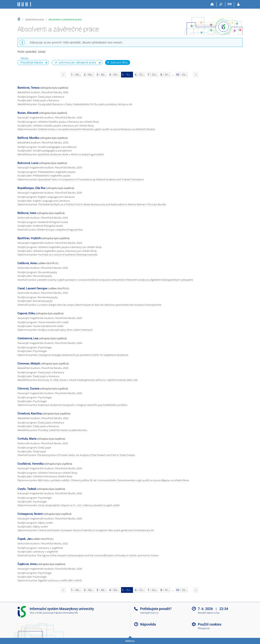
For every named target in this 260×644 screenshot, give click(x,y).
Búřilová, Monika (28, 138)
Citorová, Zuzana (28, 389)
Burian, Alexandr (28, 113)
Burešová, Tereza (28, 88)
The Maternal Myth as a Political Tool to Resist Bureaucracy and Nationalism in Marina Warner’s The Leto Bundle (102, 204)
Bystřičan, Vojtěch (29, 238)
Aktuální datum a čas (209, 613)
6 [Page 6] (140, 74)
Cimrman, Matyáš (29, 364)
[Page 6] (196, 75)
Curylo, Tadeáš (27, 489)
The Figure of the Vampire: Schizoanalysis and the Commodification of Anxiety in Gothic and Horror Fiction (98, 555)
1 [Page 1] (76, 74)
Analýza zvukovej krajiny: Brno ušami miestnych (65, 330)
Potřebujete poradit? (156, 609)
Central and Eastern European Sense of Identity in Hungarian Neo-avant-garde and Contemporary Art (96, 530)
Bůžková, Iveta (27, 213)
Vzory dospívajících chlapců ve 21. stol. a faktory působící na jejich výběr (79, 505)
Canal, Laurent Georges (33, 288)
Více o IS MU (36, 613)
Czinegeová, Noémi (30, 514)
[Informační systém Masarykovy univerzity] (24, 4)
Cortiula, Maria (27, 439)
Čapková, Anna (27, 564)
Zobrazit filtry (117, 62)
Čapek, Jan (25, 539)
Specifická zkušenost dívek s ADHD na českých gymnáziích (71, 154)
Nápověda (148, 624)
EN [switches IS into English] (230, 4)
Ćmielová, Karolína (30, 414)
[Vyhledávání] (221, 4)
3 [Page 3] (102, 74)
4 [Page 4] (114, 74)
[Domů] (212, 4)
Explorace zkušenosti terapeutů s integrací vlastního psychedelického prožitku (83, 405)
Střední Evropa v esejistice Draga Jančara (60, 230)
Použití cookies (210, 624)
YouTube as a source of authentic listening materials (68, 255)
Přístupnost (204, 628)
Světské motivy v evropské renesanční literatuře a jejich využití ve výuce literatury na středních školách (97, 129)
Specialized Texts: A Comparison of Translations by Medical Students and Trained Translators (91, 179)
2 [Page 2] (89, 74)
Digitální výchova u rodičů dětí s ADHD (60, 580)
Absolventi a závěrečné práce (65, 19)
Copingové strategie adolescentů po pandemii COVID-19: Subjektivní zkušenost (83, 355)
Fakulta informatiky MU (66, 613)
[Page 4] (63, 75)
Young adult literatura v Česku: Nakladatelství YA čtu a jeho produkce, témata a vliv (85, 104)
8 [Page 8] (165, 74)
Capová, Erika (26, 313)
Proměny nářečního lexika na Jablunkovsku (63, 430)
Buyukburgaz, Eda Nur (31, 188)
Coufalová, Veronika (31, 464)
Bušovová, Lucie (28, 163)
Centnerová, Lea (28, 338)
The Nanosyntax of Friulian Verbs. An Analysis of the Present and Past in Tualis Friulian (86, 455)
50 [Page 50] (182, 74)
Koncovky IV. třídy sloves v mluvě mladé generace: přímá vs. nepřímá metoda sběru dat (88, 380)
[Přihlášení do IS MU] (238, 4)
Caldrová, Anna (27, 263)
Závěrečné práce (35, 19)
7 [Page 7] (153, 74)
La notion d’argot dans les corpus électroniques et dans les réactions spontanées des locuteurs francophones (99, 305)
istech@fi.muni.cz (149, 613)
